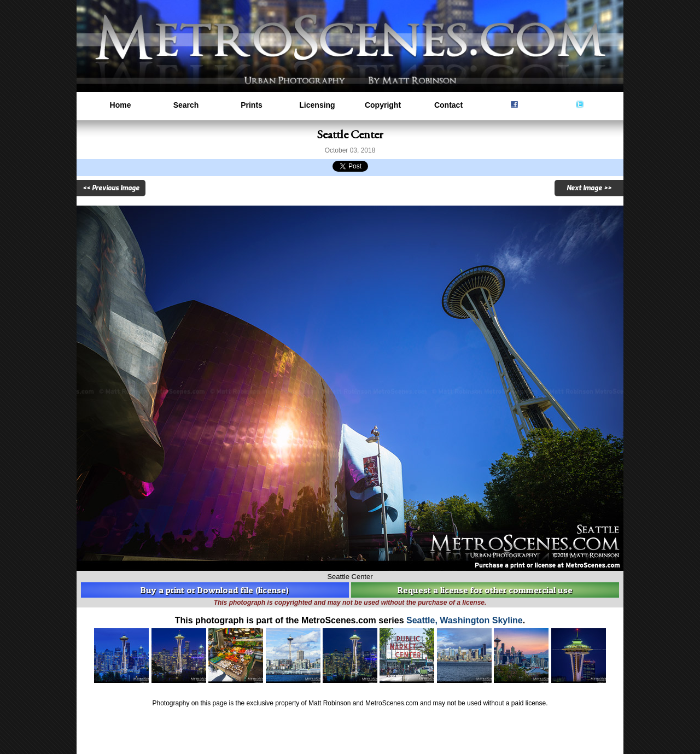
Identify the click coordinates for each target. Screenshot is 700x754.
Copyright (383, 105)
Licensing (317, 105)
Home (121, 105)
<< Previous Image (111, 188)
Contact (448, 105)
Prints (252, 105)
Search (186, 105)
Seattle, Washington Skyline (465, 620)
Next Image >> (589, 188)
